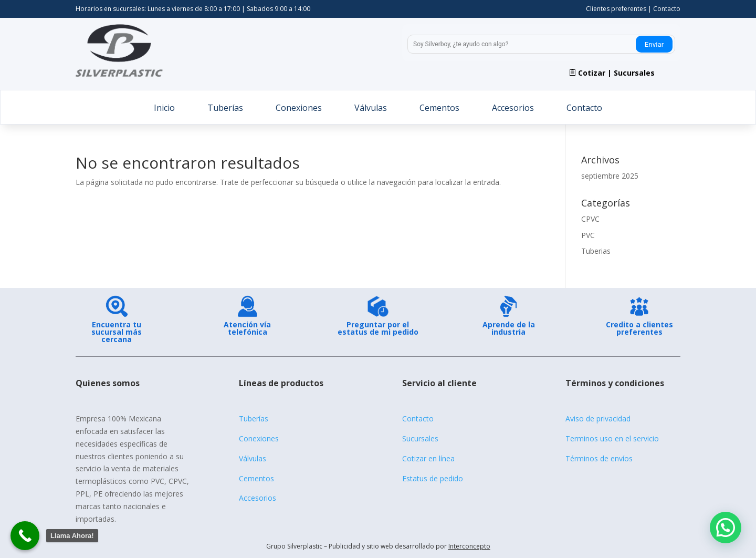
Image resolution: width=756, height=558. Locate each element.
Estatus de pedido (433, 478)
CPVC (590, 219)
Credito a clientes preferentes (639, 328)
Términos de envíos (599, 458)
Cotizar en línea (428, 458)
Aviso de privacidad (598, 419)
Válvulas (371, 108)
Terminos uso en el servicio (612, 438)
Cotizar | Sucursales (616, 73)
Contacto (667, 9)
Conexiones (299, 108)
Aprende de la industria (509, 328)
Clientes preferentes (616, 9)
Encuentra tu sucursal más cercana (117, 332)
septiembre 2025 (610, 176)
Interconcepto (469, 546)
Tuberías (225, 108)
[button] (726, 528)
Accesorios (513, 108)
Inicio (164, 108)
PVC (588, 235)
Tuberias (596, 251)
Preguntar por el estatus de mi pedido (378, 328)
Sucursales (420, 438)
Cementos (439, 108)
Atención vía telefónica (247, 328)
